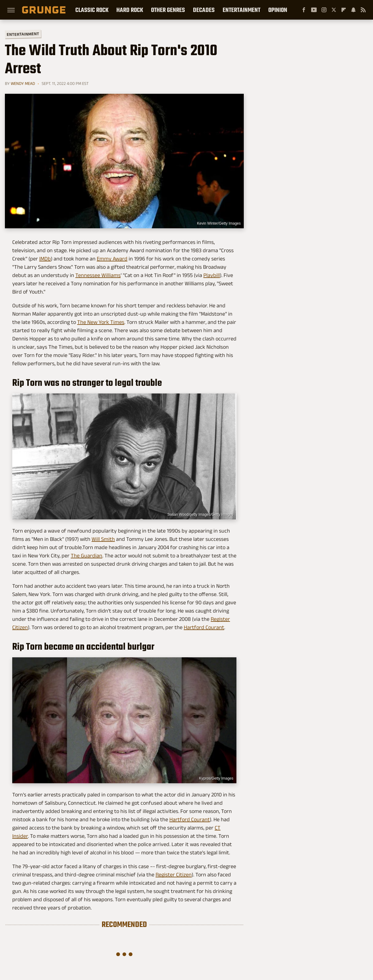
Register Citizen (174, 875)
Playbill (212, 275)
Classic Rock (92, 10)
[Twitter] (334, 10)
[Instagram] (324, 10)
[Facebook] (304, 10)
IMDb (45, 259)
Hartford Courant (204, 627)
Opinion (278, 10)
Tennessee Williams (98, 275)
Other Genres (168, 10)
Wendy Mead (23, 83)
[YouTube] (314, 10)
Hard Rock (130, 10)
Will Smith (103, 539)
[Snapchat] (353, 10)
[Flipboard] (344, 10)
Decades (204, 10)
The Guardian (87, 556)
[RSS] (363, 10)
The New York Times (101, 322)
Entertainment (241, 10)
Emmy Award (112, 259)
